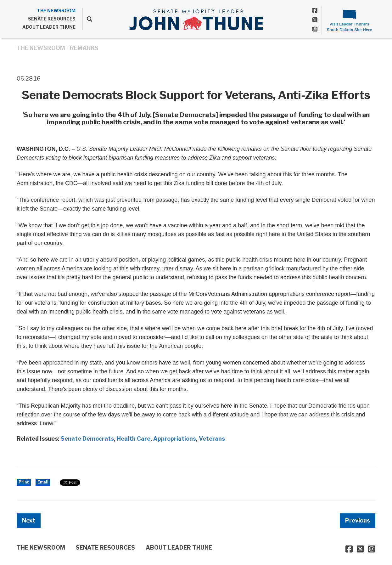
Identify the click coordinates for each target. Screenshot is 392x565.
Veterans (212, 439)
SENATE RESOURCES (52, 19)
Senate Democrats (87, 439)
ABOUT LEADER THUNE (49, 27)
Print (24, 482)
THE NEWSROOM (56, 11)
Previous (358, 520)
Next (29, 520)
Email (43, 482)
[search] (87, 19)
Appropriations (175, 439)
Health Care (134, 439)
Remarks (84, 48)
